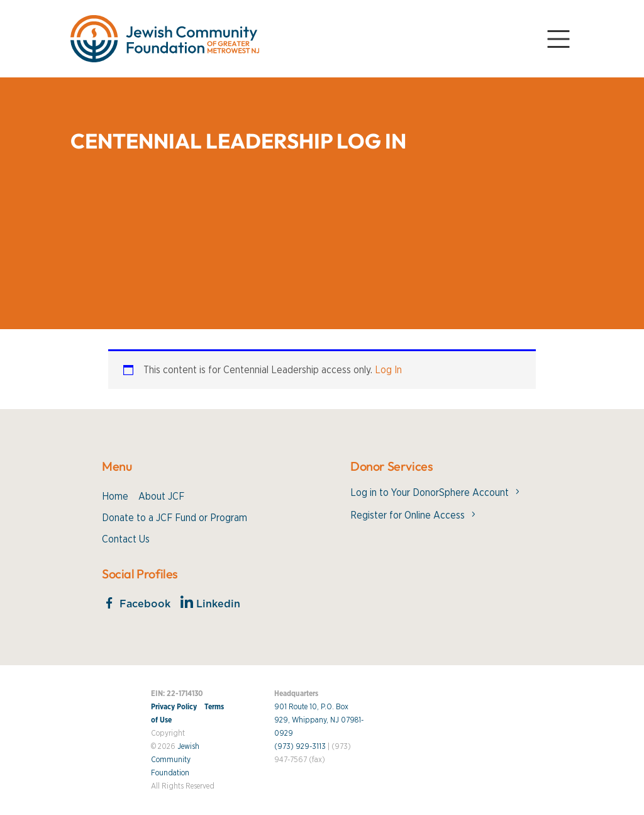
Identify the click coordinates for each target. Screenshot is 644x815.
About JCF (161, 497)
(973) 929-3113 (300, 746)
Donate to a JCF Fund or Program (175, 518)
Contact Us (126, 539)
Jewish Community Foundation (175, 760)
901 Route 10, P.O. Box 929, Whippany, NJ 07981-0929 (319, 720)
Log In (388, 370)
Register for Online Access (408, 515)
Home (115, 497)
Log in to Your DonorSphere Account (430, 493)
